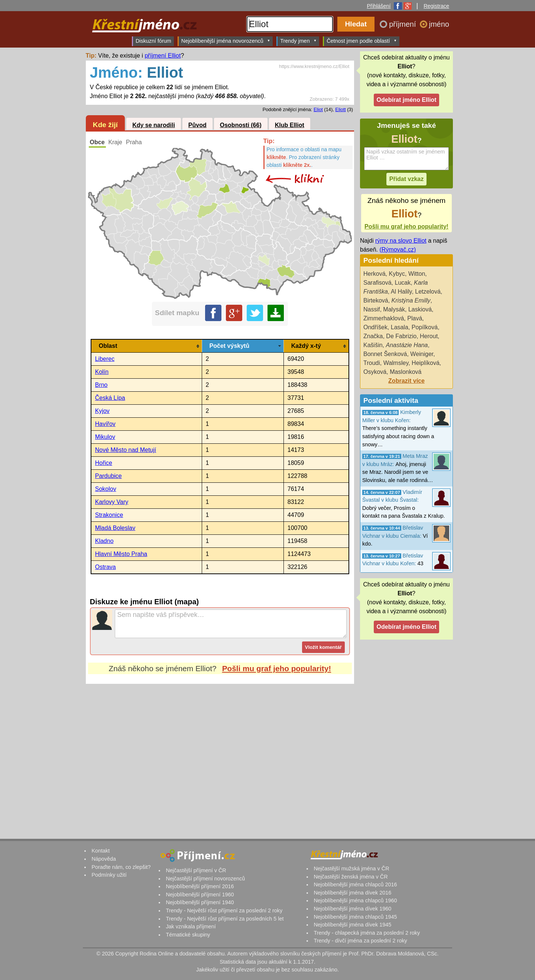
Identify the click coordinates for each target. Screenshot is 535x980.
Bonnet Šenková (385, 354)
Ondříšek (375, 327)
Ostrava (106, 567)
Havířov (105, 424)
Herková (374, 274)
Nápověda (104, 859)
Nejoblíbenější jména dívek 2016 (352, 893)
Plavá (415, 318)
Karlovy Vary (112, 502)
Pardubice (108, 476)
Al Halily (401, 292)
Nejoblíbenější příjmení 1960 (200, 895)
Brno (101, 385)
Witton (417, 274)
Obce (97, 142)
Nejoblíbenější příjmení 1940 (200, 902)
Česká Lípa (110, 398)
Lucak (403, 283)
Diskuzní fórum (153, 41)
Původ (197, 125)
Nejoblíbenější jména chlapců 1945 (355, 917)
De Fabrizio (401, 336)
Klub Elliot (290, 125)
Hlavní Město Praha (121, 554)
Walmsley (396, 363)
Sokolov (106, 489)
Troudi (372, 363)
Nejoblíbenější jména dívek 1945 (352, 925)
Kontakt (100, 851)
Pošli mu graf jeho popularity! (277, 668)
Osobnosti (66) (241, 125)
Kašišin (373, 345)
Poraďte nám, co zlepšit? (121, 867)
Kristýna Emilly (411, 300)
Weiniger (422, 354)
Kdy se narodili (154, 125)
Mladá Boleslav (115, 528)
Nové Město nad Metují (126, 450)
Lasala (400, 327)
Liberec (105, 359)
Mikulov (105, 437)
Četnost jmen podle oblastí (362, 41)
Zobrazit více (406, 381)
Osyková (375, 372)
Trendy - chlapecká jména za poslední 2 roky (367, 933)
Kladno (104, 541)
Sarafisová (377, 283)
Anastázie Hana (407, 345)
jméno (439, 24)
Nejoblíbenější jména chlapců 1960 (355, 900)
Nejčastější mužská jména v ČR (351, 869)
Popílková (425, 327)
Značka (373, 336)
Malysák (394, 309)
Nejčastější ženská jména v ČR (351, 877)
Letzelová (428, 292)
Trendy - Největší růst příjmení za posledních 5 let (225, 919)
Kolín (102, 372)
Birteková (376, 300)
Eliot (318, 109)
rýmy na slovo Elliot (401, 241)
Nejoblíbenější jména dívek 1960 (352, 909)
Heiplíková (426, 363)
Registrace (436, 6)
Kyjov (102, 411)
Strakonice (109, 515)
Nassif (372, 309)
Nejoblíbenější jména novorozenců (226, 41)
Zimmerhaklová (384, 318)
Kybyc (397, 274)
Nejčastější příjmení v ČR (196, 870)
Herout (429, 336)
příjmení (403, 24)
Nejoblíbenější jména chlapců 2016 (355, 884)
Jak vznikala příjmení (191, 926)
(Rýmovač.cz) (398, 250)
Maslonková (406, 372)
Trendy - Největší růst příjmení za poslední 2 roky (224, 911)
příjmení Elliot (163, 56)
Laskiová (420, 309)
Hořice (104, 463)
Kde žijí (105, 125)
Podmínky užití (109, 875)
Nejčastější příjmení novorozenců (205, 879)
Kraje (115, 142)
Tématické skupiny (188, 935)
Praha (134, 142)
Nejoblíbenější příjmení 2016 (200, 886)
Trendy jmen (298, 41)
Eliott (340, 109)
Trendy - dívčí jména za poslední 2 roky (360, 941)
